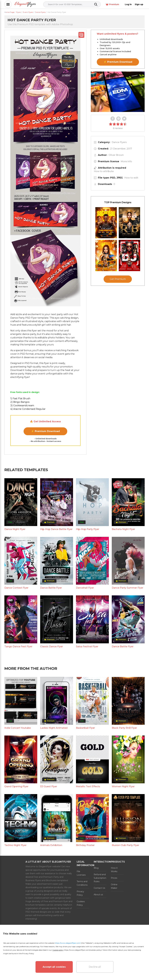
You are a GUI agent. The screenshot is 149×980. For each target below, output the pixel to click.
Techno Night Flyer (15, 845)
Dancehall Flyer (85, 588)
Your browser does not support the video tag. (118, 92)
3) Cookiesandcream (22, 405)
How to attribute (104, 171)
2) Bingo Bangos (20, 402)
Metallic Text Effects (88, 786)
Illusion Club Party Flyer (125, 845)
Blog (96, 868)
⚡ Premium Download (45, 431)
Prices (114, 878)
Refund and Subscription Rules (100, 878)
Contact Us (99, 888)
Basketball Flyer (85, 728)
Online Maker (114, 886)
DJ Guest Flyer (49, 786)
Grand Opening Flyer (16, 786)
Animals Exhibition (51, 845)
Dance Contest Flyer (16, 588)
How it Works (114, 870)
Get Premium (118, 279)
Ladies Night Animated (54, 728)
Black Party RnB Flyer (124, 728)
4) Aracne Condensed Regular (28, 409)
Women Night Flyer (123, 786)
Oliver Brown (116, 155)
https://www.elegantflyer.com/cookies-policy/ (83, 950)
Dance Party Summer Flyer (127, 588)
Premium (112, 4)
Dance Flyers (119, 142)
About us (98, 895)
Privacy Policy (80, 893)
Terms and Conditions (82, 883)
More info (126, 161)
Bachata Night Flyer (123, 529)
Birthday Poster (85, 845)
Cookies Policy (81, 903)
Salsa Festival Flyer (87, 646)
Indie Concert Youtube (18, 728)
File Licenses (81, 873)
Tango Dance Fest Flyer (18, 646)
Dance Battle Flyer (51, 588)
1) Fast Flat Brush (20, 398)
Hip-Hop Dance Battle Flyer (56, 529)
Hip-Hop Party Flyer (88, 529)
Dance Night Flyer (15, 529)
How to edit (131, 178)
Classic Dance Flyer (52, 646)
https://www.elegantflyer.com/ (68, 943)
